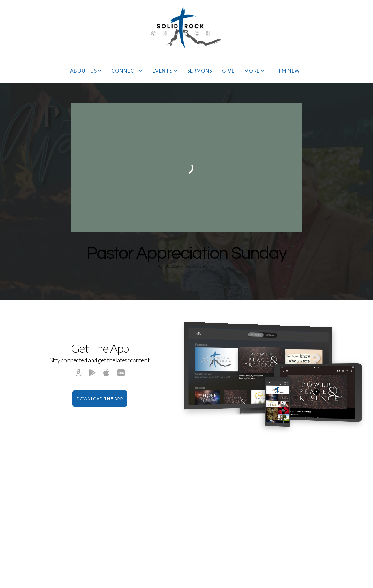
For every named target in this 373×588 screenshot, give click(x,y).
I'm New (289, 71)
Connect (127, 71)
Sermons (200, 71)
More (254, 71)
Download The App (100, 398)
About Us (86, 71)
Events (165, 71)
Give (228, 71)
